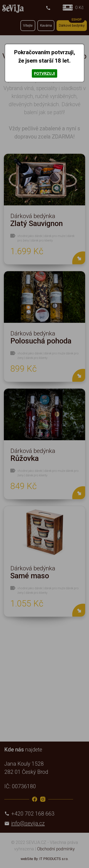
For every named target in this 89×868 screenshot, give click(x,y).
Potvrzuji (44, 73)
